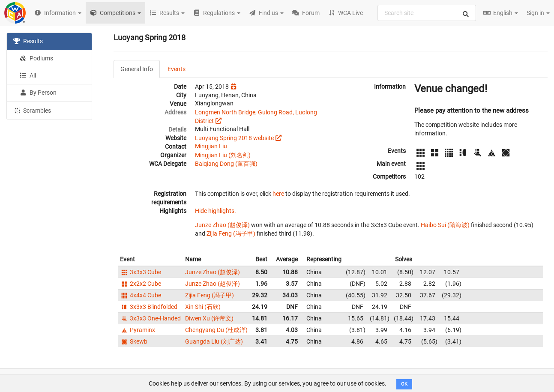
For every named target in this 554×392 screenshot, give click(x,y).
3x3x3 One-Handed (150, 318)
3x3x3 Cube (141, 272)
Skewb (134, 341)
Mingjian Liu (211, 146)
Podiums (36, 58)
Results (28, 41)
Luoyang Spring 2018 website (234, 138)
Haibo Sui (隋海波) (445, 225)
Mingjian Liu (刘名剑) (223, 155)
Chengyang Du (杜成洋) (216, 330)
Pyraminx (138, 330)
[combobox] (427, 13)
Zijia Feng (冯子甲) (231, 233)
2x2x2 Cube (141, 284)
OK (404, 384)
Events (177, 69)
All (28, 75)
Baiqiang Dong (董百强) (226, 164)
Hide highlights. (216, 211)
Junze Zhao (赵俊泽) (222, 225)
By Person (38, 93)
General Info (137, 69)
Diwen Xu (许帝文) (209, 318)
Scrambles (32, 110)
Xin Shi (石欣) (203, 307)
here (278, 194)
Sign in (538, 13)
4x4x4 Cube (141, 295)
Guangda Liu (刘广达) (214, 341)
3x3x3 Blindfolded (149, 307)
